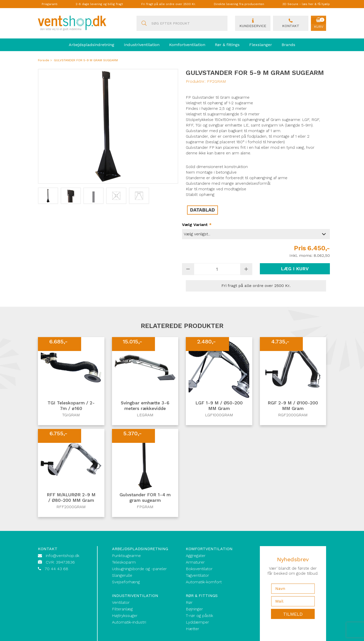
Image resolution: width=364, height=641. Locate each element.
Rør (189, 602)
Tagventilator (197, 575)
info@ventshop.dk (63, 556)
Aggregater (196, 556)
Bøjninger (194, 609)
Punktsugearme (126, 556)
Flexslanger (261, 45)
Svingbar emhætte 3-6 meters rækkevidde (145, 406)
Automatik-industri (129, 622)
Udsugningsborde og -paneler (139, 569)
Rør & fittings (227, 45)
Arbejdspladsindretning (92, 45)
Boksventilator (199, 569)
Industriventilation (142, 45)
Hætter (192, 629)
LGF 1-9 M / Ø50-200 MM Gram (219, 406)
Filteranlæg (122, 609)
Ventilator (121, 602)
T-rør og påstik (199, 616)
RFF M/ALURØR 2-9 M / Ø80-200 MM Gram (71, 498)
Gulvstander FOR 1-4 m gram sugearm (145, 498)
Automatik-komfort (204, 582)
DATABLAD (202, 210)
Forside (44, 60)
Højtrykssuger (125, 616)
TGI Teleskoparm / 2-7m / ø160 (71, 406)
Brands (288, 45)
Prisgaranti (50, 4)
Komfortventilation (187, 45)
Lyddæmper (197, 622)
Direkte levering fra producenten (239, 4)
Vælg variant (197, 225)
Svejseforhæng (126, 582)
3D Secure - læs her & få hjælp (306, 4)
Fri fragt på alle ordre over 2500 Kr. (168, 4)
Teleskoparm (124, 562)
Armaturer (195, 562)
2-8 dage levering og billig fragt (99, 4)
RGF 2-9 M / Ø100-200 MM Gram (293, 406)
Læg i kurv (295, 269)
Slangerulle (122, 575)
